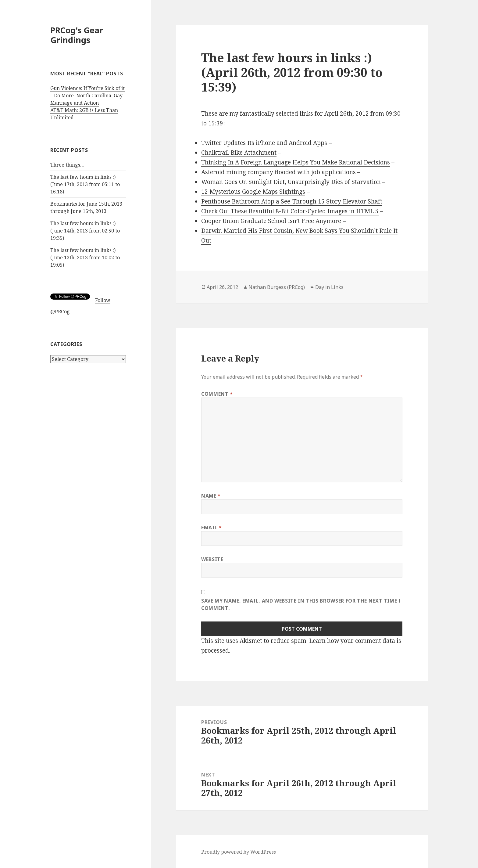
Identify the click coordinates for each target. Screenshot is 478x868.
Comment (217, 394)
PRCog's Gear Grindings (77, 35)
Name (211, 496)
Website (212, 559)
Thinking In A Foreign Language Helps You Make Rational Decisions (296, 162)
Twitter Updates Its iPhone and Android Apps (264, 143)
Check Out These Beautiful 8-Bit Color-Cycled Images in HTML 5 (290, 211)
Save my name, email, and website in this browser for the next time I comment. (301, 604)
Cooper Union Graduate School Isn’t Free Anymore (271, 221)
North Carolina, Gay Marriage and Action (86, 99)
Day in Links (329, 287)
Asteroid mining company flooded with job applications (278, 172)
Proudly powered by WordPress (239, 852)
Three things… (67, 165)
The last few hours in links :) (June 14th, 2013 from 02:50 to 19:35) (85, 231)
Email (211, 528)
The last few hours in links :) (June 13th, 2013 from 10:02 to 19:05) (85, 258)
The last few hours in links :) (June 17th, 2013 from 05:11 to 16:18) (85, 184)
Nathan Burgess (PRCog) (277, 287)
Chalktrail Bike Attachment (239, 153)
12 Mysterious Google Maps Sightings (253, 192)
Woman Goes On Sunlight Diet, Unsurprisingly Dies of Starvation (291, 182)
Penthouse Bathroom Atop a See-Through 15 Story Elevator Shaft (292, 201)
